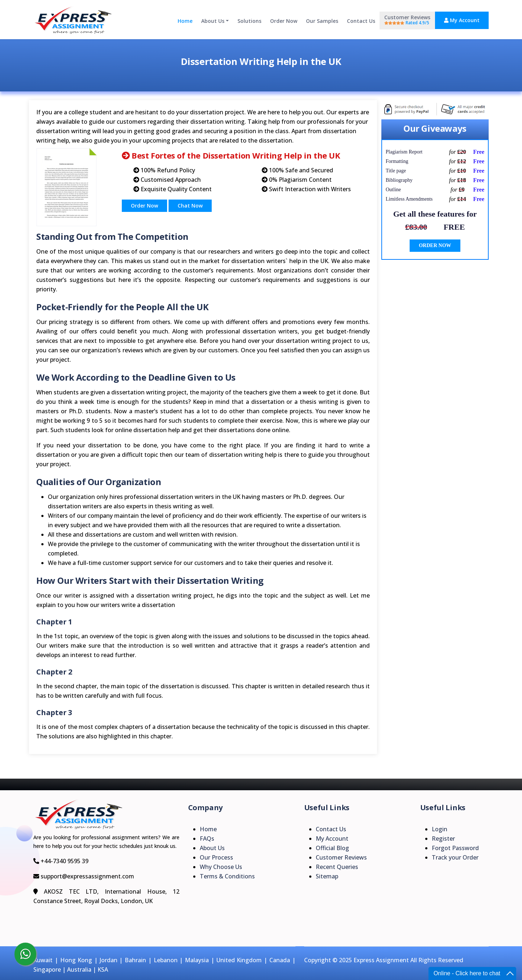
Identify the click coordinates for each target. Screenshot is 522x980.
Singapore (47, 969)
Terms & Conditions (227, 876)
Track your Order (455, 857)
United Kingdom (239, 960)
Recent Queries (337, 867)
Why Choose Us (221, 867)
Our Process (216, 857)
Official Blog (332, 848)
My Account (462, 20)
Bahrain (135, 960)
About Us (213, 21)
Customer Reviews (407, 20)
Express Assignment (381, 960)
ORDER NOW (435, 245)
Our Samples (322, 21)
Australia (79, 969)
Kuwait (43, 960)
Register (443, 838)
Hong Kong (76, 960)
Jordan (109, 960)
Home (185, 21)
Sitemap (327, 876)
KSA (103, 969)
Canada (280, 960)
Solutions (249, 21)
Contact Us (361, 21)
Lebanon (166, 960)
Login (440, 829)
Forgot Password (455, 848)
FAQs (207, 838)
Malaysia (197, 960)
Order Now (284, 21)
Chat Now (190, 206)
